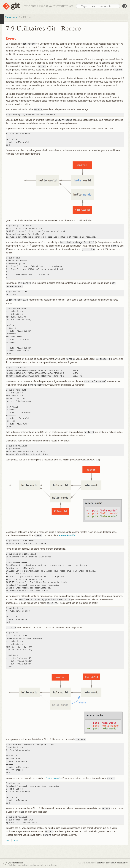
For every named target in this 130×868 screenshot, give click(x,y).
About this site (16, 863)
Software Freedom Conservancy (112, 863)
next (15, 840)
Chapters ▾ (11, 17)
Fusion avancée (53, 778)
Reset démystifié (67, 535)
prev (8, 840)
